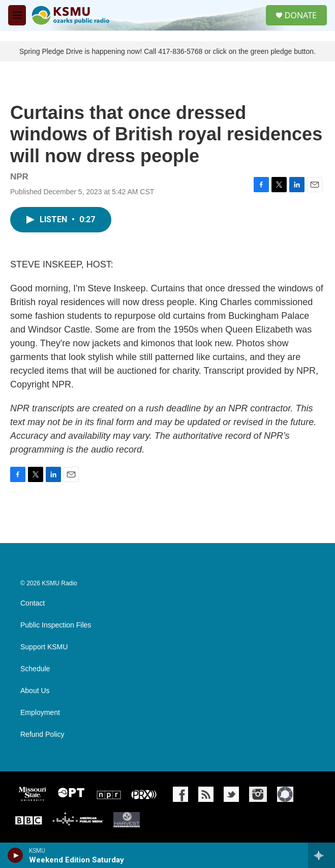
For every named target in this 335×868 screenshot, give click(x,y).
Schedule (35, 669)
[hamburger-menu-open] (17, 15)
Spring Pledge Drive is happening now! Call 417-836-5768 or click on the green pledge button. (167, 51)
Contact (33, 603)
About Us (35, 691)
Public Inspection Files (56, 625)
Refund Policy (42, 735)
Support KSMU (44, 647)
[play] (16, 855)
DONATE (301, 15)
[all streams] (322, 855)
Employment (40, 713)
